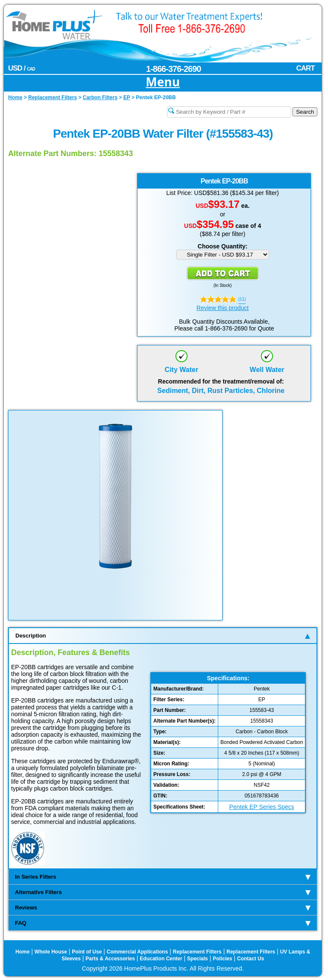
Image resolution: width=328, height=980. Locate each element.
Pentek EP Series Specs (262, 807)
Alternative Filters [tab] (163, 892)
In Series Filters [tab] (163, 877)
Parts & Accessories (110, 959)
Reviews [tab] (163, 908)
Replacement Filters (197, 952)
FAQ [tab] (163, 923)
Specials (198, 959)
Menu (163, 82)
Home (22, 952)
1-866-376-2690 (173, 69)
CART (305, 68)
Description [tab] (163, 636)
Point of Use (87, 952)
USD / (22, 68)
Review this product (223, 308)
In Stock (223, 285)
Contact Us (250, 959)
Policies (222, 959)
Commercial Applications (138, 952)
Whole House (51, 952)
